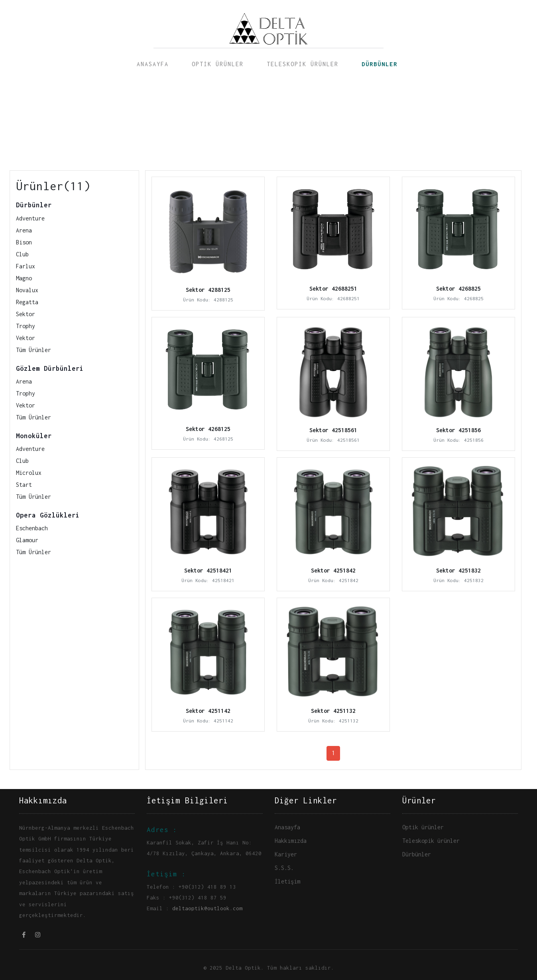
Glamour (27, 540)
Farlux (26, 266)
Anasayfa (287, 827)
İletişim (287, 881)
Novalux (27, 290)
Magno (24, 278)
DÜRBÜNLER (380, 64)
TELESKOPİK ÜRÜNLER (303, 64)
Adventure (30, 218)
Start (24, 485)
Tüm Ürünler (33, 350)
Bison (24, 242)
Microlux (29, 473)
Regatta (27, 302)
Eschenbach (32, 528)
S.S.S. (284, 868)
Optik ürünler (423, 827)
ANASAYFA (153, 64)
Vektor (26, 338)
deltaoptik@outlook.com (207, 908)
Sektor (26, 314)
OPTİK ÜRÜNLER (218, 64)
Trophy (26, 326)
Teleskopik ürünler (431, 841)
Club (22, 254)
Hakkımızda (291, 841)
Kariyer (286, 854)
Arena (24, 230)
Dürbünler (417, 854)
